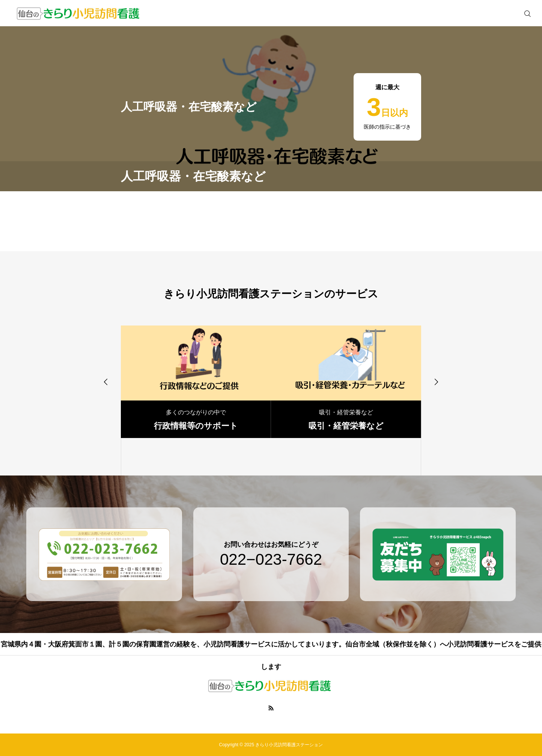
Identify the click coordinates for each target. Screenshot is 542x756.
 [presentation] (106, 382)
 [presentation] (436, 382)
